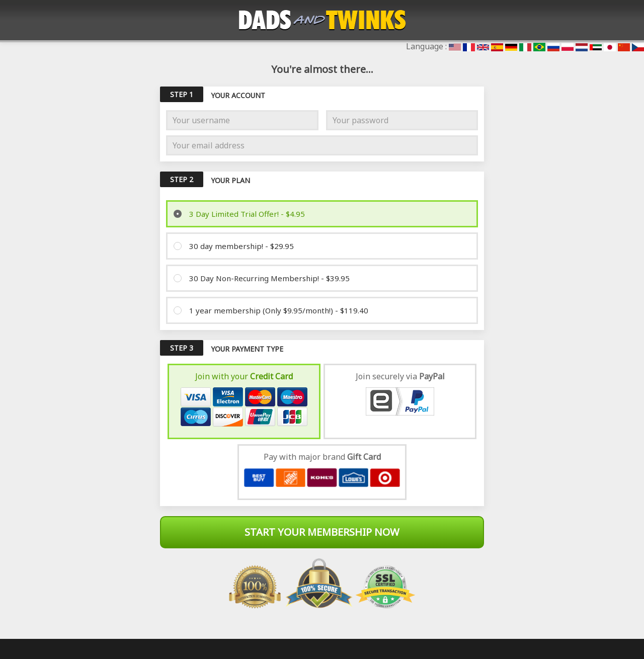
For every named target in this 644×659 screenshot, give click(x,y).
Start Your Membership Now (322, 532)
